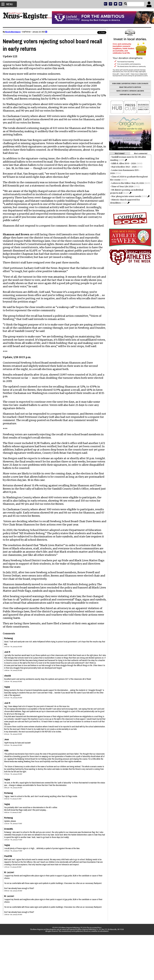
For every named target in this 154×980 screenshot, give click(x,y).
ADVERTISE (126, 84)
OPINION (133, 91)
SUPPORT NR (124, 95)
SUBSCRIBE (116, 84)
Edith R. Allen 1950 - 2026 (124, 163)
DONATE (145, 84)
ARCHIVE (141, 91)
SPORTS (125, 91)
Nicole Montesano (13, 32)
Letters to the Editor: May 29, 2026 (128, 183)
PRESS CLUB (136, 84)
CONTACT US (136, 95)
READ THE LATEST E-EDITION (130, 87)
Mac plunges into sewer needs (126, 196)
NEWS (119, 91)
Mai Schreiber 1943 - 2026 (124, 167)
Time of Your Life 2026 (122, 186)
